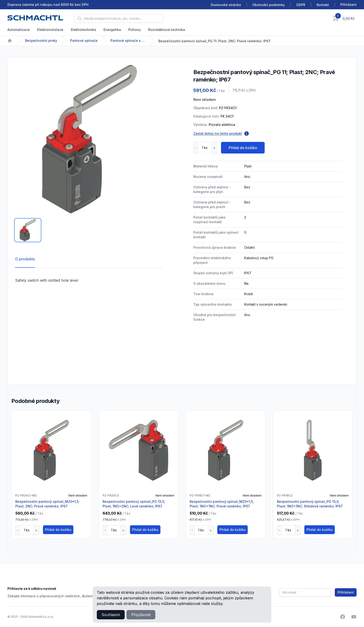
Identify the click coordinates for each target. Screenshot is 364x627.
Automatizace (19, 30)
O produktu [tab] (25, 259)
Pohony (135, 30)
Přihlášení (346, 592)
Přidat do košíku (243, 148)
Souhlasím (111, 615)
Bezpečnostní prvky (41, 41)
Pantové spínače (84, 41)
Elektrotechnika (83, 30)
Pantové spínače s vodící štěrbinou (128, 41)
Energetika (112, 30)
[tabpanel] (89, 139)
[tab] (28, 230)
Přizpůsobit (141, 615)
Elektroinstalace (50, 30)
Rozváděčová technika (167, 30)
